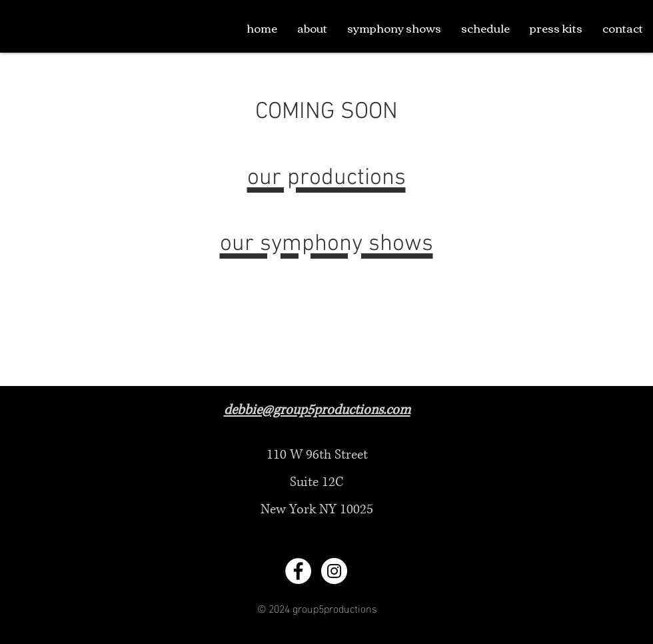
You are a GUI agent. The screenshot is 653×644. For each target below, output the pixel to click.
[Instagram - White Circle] (334, 571)
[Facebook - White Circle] (298, 571)
